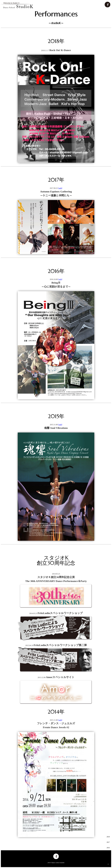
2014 (108, 859)
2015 (108, 853)
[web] (60, 188)
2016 (108, 848)
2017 (108, 842)
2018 (108, 837)
